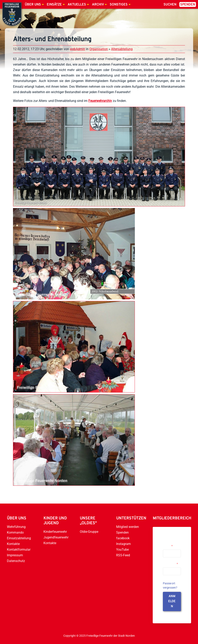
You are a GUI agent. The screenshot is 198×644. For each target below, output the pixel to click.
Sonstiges (119, 5)
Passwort (170, 564)
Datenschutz (16, 561)
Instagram (123, 544)
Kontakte (13, 544)
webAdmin (77, 49)
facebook (123, 538)
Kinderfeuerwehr (55, 532)
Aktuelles (77, 5)
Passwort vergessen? (170, 585)
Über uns (33, 5)
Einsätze (54, 5)
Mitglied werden (128, 527)
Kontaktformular (19, 550)
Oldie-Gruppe (89, 532)
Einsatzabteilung (19, 538)
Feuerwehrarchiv (100, 101)
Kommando (15, 532)
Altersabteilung (122, 49)
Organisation (99, 49)
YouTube (122, 550)
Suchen (170, 5)
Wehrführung (16, 527)
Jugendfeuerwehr (56, 537)
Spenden (188, 5)
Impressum (15, 555)
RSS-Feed (123, 555)
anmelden (172, 601)
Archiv (98, 5)
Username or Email (171, 544)
